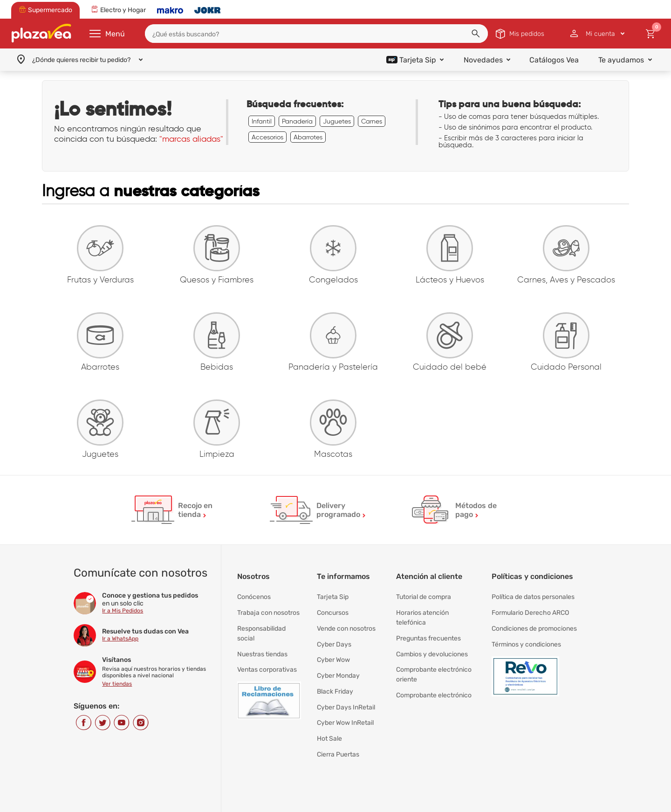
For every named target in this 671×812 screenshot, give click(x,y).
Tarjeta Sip (333, 598)
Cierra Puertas (338, 738)
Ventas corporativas (267, 663)
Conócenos (254, 598)
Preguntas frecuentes (428, 635)
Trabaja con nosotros (268, 612)
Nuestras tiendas (262, 649)
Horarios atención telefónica (422, 616)
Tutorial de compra (424, 598)
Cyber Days (334, 640)
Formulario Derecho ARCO (530, 612)
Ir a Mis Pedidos (123, 612)
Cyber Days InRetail (346, 696)
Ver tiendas (117, 685)
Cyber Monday (338, 668)
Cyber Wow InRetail (345, 710)
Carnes (372, 121)
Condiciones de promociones (534, 626)
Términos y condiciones (526, 640)
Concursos (333, 612)
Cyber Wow (333, 654)
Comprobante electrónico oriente (434, 668)
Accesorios (267, 137)
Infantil (262, 121)
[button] (476, 34)
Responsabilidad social (261, 630)
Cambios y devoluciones (432, 649)
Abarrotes (308, 137)
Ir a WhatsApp (120, 640)
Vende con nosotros (346, 626)
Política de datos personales (533, 598)
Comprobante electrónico (434, 686)
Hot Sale (329, 724)
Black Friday (335, 682)
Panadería (297, 121)
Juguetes (337, 121)
